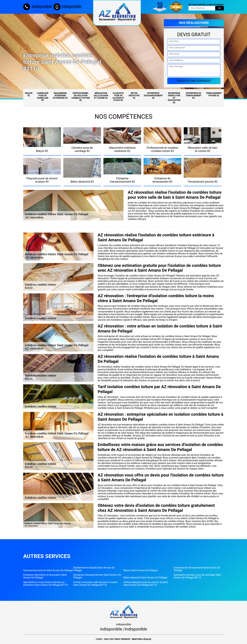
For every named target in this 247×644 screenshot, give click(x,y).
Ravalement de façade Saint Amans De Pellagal (94, 569)
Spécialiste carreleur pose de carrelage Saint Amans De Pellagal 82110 (197, 576)
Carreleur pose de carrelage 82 (43, 97)
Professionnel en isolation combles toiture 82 (81, 97)
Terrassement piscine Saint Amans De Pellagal (48, 570)
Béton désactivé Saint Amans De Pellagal (145, 578)
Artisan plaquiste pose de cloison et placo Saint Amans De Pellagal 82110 (146, 584)
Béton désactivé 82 (134, 96)
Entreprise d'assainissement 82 (153, 96)
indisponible (37, 7)
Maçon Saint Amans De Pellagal (140, 570)
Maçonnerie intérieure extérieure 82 (60, 96)
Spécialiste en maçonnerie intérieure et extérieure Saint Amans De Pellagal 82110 (45, 584)
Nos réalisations (194, 23)
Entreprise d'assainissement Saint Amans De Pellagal (97, 576)
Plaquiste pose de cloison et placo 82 (118, 97)
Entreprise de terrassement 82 (193, 96)
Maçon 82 (29, 94)
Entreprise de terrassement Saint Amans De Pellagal (197, 569)
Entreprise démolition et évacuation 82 (174, 98)
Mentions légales (142, 639)
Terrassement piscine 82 (214, 94)
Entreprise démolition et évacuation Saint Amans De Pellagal (45, 576)
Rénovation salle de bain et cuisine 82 (101, 96)
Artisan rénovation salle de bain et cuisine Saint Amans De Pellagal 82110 (96, 584)
